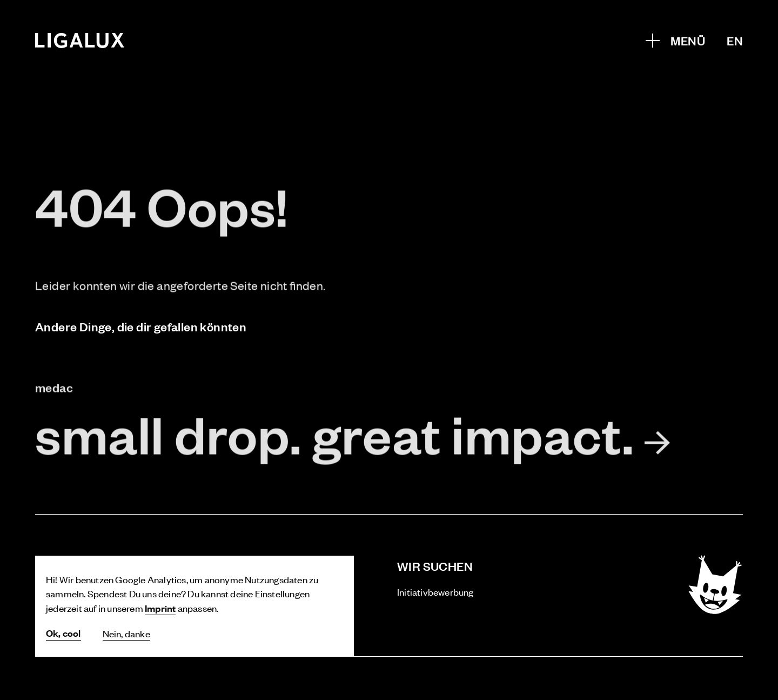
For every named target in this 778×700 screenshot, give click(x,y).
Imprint (160, 608)
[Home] (80, 41)
